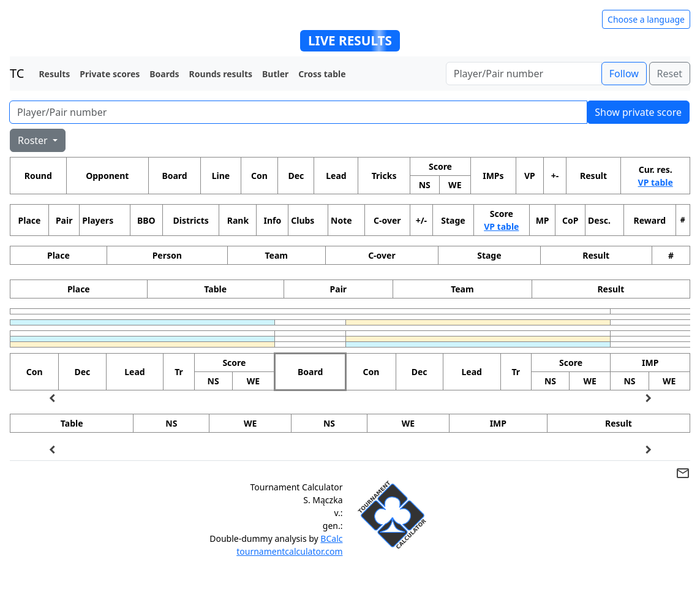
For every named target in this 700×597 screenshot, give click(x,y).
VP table (656, 182)
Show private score (638, 112)
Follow (624, 74)
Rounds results (221, 74)
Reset (670, 74)
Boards (164, 74)
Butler (275, 74)
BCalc (331, 538)
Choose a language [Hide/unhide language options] (646, 19)
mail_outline (683, 473)
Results (54, 74)
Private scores (110, 74)
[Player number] (524, 74)
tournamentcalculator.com (289, 551)
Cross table (322, 74)
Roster (34, 140)
